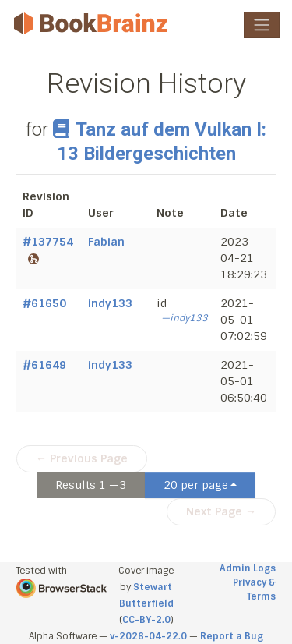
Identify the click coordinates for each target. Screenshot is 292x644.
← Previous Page (82, 458)
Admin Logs (248, 568)
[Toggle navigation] (262, 25)
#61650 (44, 303)
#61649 (44, 365)
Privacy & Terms (254, 589)
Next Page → (221, 511)
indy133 (110, 303)
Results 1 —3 (91, 485)
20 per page (196, 485)
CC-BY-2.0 (146, 620)
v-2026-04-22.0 (148, 636)
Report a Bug (232, 636)
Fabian (106, 242)
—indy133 (185, 318)
